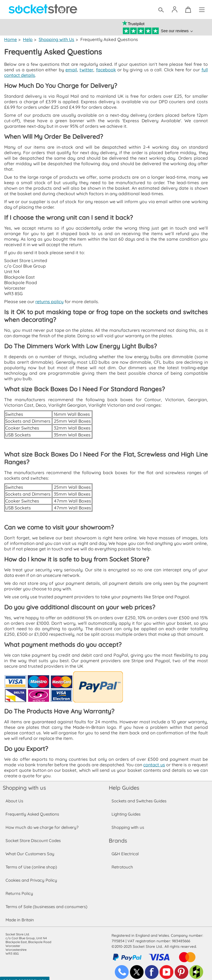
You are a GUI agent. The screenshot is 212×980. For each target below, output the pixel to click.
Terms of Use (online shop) (31, 861)
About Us (14, 795)
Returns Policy (19, 888)
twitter (86, 70)
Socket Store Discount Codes (33, 835)
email (71, 70)
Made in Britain (20, 914)
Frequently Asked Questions (32, 809)
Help (28, 39)
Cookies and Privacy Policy (31, 875)
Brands (118, 835)
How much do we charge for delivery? (42, 822)
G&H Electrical (125, 848)
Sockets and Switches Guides (139, 795)
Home (10, 39)
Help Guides (124, 782)
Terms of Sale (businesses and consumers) (46, 901)
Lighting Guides (126, 809)
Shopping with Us (56, 39)
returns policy (49, 296)
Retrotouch (122, 861)
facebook (105, 70)
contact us (154, 759)
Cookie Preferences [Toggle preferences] (25, 976)
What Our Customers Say (30, 848)
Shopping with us (24, 782)
